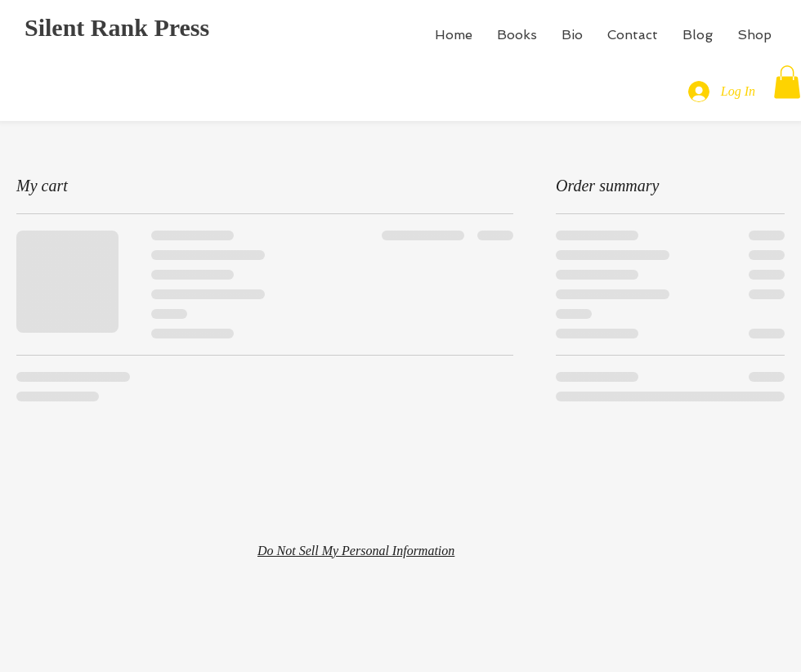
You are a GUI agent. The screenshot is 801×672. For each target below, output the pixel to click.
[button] (787, 82)
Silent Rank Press (117, 27)
